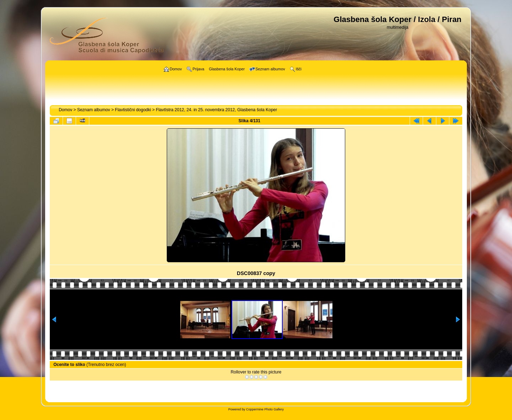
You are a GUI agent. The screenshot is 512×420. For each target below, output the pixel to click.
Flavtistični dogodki (133, 110)
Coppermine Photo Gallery (265, 409)
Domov (65, 110)
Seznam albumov (94, 110)
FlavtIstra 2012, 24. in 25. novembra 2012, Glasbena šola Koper (216, 110)
